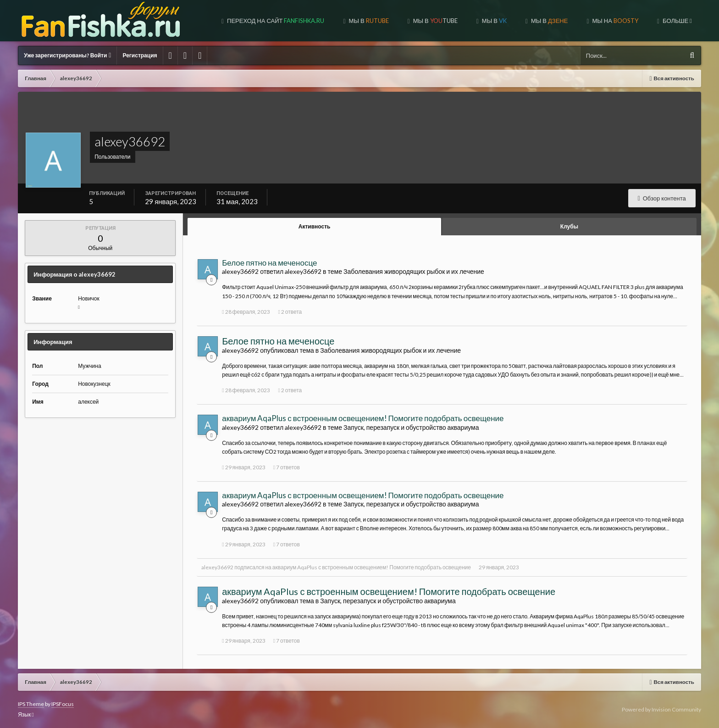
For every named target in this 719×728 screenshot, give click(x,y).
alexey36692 (217, 567)
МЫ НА (615, 21)
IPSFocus (63, 704)
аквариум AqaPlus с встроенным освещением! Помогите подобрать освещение (363, 418)
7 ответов (287, 467)
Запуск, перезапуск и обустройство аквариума (411, 427)
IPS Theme (31, 704)
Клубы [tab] (569, 226)
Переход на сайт (275, 21)
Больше (677, 21)
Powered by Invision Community (661, 709)
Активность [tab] (315, 226)
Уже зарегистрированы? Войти (67, 55)
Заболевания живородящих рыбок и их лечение (414, 271)
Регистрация (140, 55)
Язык (26, 714)
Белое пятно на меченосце (269, 263)
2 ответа (290, 312)
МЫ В (368, 21)
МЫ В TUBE (435, 21)
